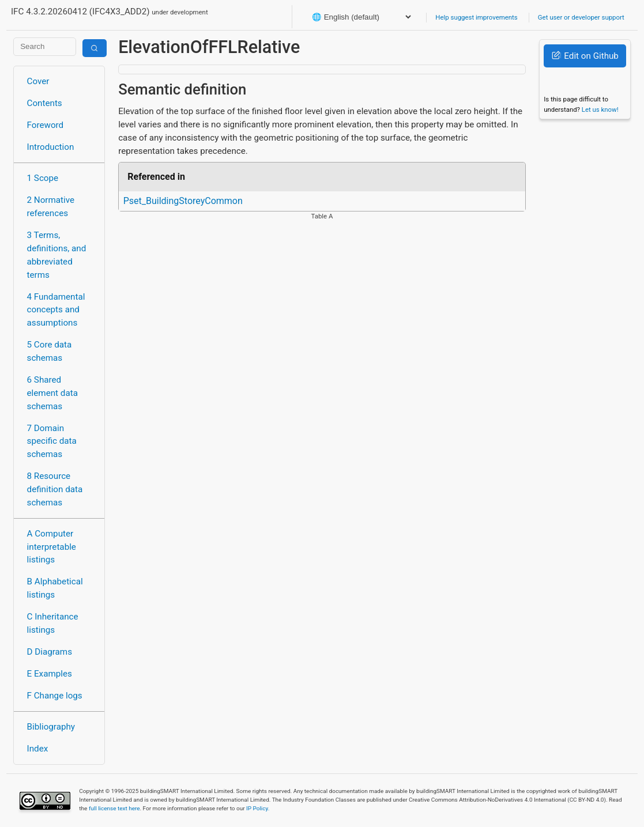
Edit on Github (585, 56)
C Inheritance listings (53, 623)
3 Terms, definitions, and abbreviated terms (57, 255)
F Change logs (55, 696)
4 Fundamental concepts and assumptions (56, 310)
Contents (45, 103)
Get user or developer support (581, 17)
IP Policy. (258, 808)
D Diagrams (50, 652)
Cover (38, 81)
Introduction (51, 147)
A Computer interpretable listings (52, 547)
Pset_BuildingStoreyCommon (183, 201)
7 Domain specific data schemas (52, 441)
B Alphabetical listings (55, 588)
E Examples (50, 674)
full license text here (114, 808)
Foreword (46, 125)
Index (38, 749)
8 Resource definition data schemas (55, 489)
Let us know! (600, 109)
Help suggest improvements (476, 17)
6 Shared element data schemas (52, 393)
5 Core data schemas (50, 351)
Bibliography (51, 727)
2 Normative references (51, 207)
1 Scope (43, 178)
